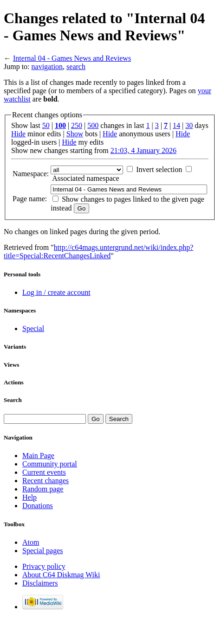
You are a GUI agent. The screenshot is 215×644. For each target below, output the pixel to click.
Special (33, 328)
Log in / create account (56, 292)
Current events (44, 472)
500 (93, 125)
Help (29, 497)
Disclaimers (40, 583)
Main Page (38, 456)
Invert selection (159, 169)
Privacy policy (44, 566)
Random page (43, 489)
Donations (38, 506)
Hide (18, 134)
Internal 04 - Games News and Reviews (72, 58)
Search (13, 400)
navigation (47, 67)
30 (189, 125)
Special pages (43, 551)
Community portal (50, 464)
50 (46, 125)
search (76, 67)
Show (75, 134)
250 (77, 125)
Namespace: (31, 174)
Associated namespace (85, 178)
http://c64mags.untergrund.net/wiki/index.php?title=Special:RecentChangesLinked (98, 252)
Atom (31, 542)
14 (176, 125)
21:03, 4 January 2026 (143, 150)
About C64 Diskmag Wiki (61, 575)
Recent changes (46, 481)
